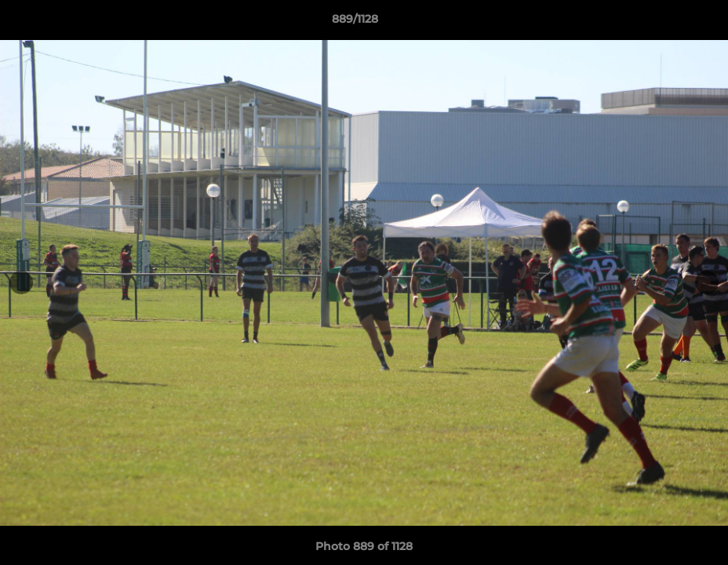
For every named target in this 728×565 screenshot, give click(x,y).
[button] (662, 23)
